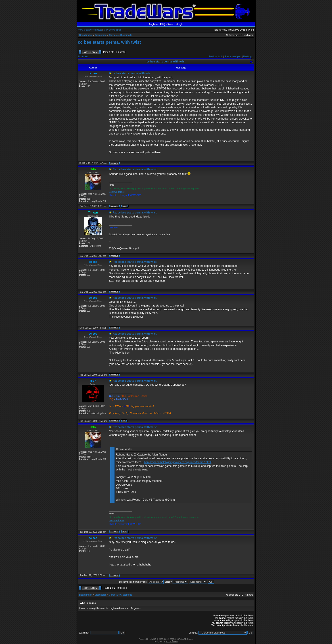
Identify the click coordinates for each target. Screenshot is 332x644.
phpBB (153, 639)
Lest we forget (117, 192)
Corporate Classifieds (120, 35)
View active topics (112, 30)
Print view (83, 57)
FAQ (163, 24)
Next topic (248, 57)
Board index (86, 35)
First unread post (233, 57)
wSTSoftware (172, 641)
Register (153, 24)
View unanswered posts (90, 30)
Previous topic (216, 57)
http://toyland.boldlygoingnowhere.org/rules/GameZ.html (177, 462)
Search (171, 24)
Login (180, 24)
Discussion (100, 35)
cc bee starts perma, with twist (110, 42)
